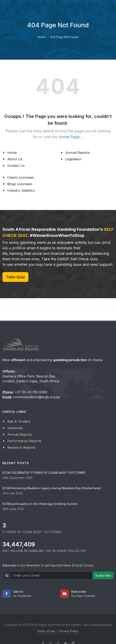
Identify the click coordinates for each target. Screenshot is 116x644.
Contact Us (16, 166)
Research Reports (21, 447)
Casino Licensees (21, 177)
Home (42, 37)
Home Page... (71, 137)
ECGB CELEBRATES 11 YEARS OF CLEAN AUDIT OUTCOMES (44, 473)
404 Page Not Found (64, 37)
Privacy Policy (69, 631)
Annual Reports (78, 153)
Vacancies (15, 428)
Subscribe (103, 575)
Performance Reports (24, 441)
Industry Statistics (21, 190)
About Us (15, 159)
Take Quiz (15, 277)
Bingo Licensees (20, 184)
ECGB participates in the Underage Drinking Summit (40, 504)
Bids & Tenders (19, 421)
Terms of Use (46, 631)
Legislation (73, 159)
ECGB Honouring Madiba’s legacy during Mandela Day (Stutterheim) (52, 488)
